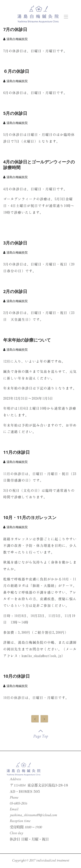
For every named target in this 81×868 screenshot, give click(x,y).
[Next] (44, 719)
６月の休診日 (16, 71)
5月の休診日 (15, 113)
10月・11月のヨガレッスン (30, 517)
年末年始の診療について (27, 340)
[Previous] (35, 719)
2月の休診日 (15, 291)
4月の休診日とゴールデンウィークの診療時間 (39, 165)
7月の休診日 (15, 29)
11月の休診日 (17, 452)
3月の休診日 (15, 243)
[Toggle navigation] (66, 15)
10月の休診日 (17, 676)
